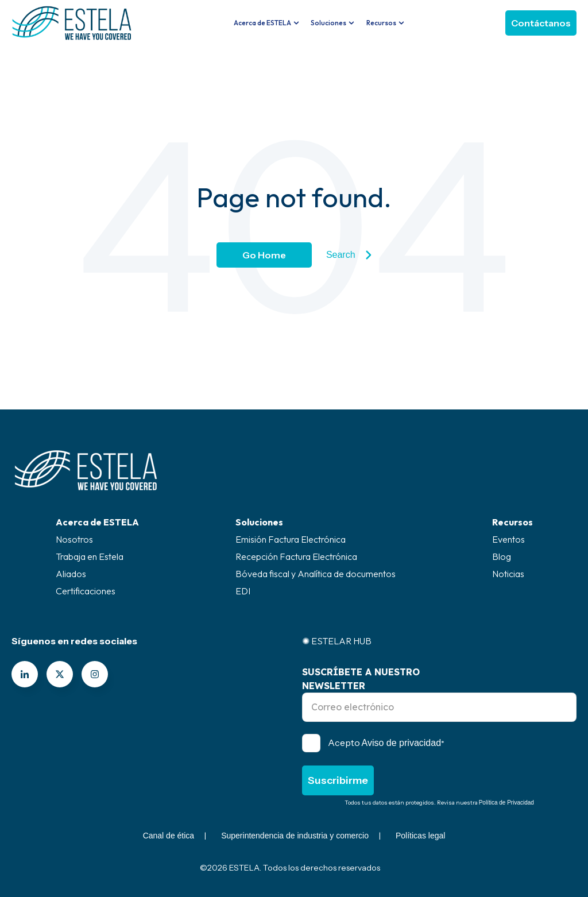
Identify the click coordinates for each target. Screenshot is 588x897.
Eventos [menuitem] (508, 539)
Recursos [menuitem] (512, 522)
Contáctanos (541, 23)
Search (349, 255)
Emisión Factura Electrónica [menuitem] (291, 539)
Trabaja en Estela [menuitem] (90, 556)
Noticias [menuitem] (508, 574)
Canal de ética (169, 836)
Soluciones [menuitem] (259, 522)
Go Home (264, 255)
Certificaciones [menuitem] (86, 591)
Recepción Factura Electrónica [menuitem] (296, 556)
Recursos (381, 23)
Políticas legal (420, 836)
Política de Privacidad (506, 803)
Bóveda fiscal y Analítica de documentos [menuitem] (316, 574)
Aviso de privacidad (401, 743)
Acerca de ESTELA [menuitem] (97, 522)
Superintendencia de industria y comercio (295, 836)
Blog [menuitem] (502, 556)
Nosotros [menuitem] (74, 539)
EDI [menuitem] (243, 591)
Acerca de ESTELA (262, 23)
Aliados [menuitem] (71, 574)
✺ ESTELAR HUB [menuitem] (337, 641)
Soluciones (328, 23)
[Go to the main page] (72, 23)
